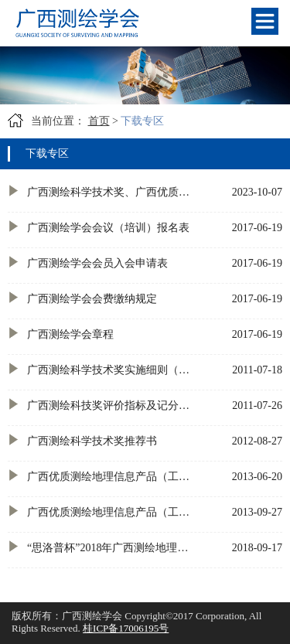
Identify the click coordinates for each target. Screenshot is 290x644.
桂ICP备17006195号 (126, 628)
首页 (99, 121)
